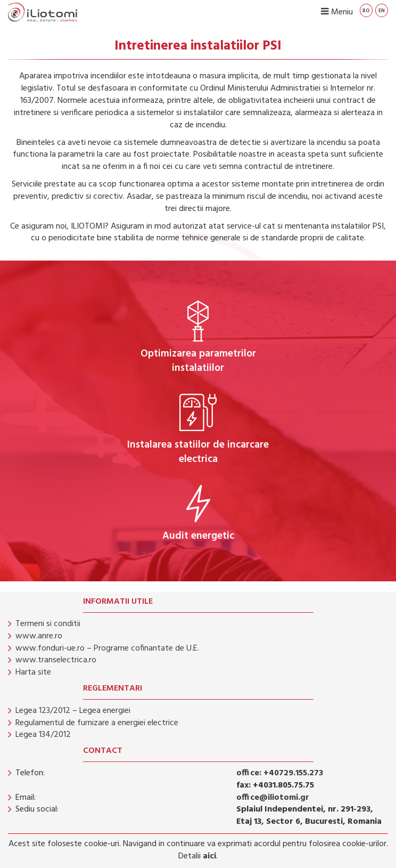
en (382, 11)
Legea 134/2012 (43, 735)
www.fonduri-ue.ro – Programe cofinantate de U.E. (107, 648)
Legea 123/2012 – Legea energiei (73, 711)
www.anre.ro (39, 636)
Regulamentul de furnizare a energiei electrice (97, 723)
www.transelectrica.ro (56, 660)
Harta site (33, 672)
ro (366, 11)
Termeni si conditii (48, 624)
